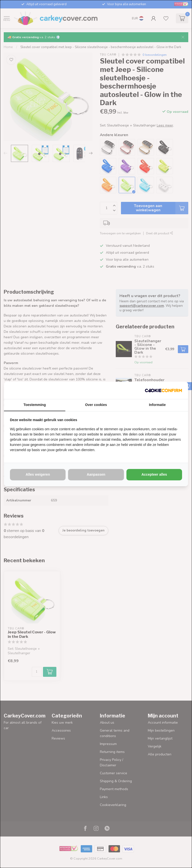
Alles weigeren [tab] (38, 474)
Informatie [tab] (157, 405)
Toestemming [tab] (35, 405)
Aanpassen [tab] (96, 474)
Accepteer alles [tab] (154, 474)
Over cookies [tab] (96, 405)
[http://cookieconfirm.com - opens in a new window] (163, 390)
